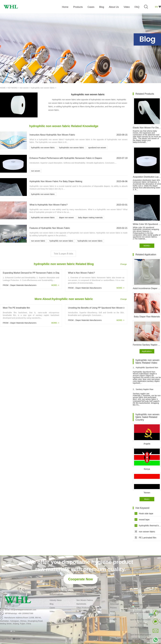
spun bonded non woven (140, 620)
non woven (24, 88)
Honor (113, 611)
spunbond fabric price (139, 613)
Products (82, 594)
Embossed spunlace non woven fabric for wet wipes (143, 607)
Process (113, 608)
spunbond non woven (97, 148)
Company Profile (117, 600)
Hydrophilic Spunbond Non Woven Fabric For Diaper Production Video (145, 369)
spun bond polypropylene (141, 635)
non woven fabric (38, 241)
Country (113, 619)
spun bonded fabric (138, 628)
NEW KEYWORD (141, 594)
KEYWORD (13, 88)
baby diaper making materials (90, 218)
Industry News (56, 600)
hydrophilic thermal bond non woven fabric (148, 526)
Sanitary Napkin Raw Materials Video (143, 390)
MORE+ (147, 246)
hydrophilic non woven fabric (43, 88)
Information (56, 594)
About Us (116, 594)
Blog (52, 604)
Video (52, 611)
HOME (3, 88)
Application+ (147, 351)
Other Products (83, 608)
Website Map (5, 639)
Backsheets (81, 604)
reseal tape (142, 519)
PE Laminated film (145, 538)
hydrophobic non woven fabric (72, 148)
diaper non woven (66, 218)
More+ (147, 499)
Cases (52, 608)
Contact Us (115, 615)
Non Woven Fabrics (85, 600)
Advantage (115, 604)
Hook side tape (144, 513)
